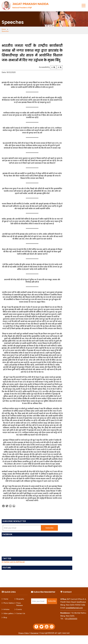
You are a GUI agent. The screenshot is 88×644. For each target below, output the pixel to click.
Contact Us (21, 612)
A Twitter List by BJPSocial (13, 560)
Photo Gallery (9, 601)
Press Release (19, 602)
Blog (5, 616)
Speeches (14, 29)
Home (4, 29)
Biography (20, 597)
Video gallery (8, 612)
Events (19, 608)
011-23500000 (71, 617)
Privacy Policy (23, 632)
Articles (6, 608)
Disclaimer (35, 632)
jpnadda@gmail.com (74, 606)
